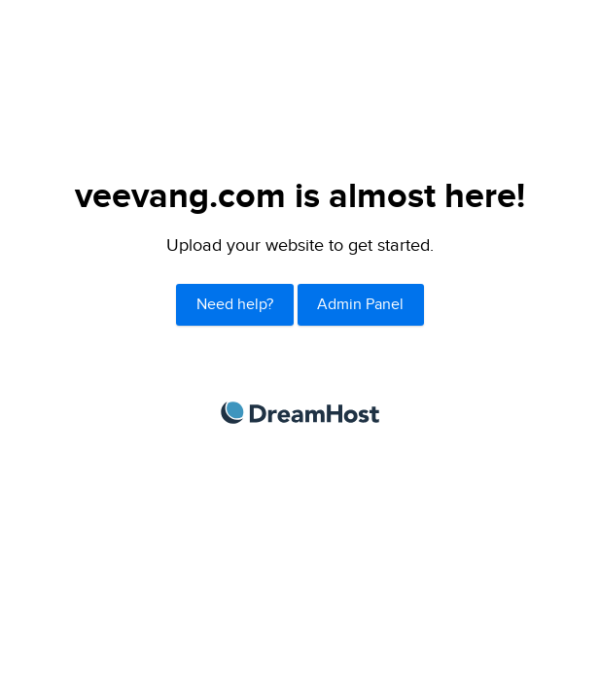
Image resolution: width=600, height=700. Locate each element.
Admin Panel (360, 305)
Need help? (235, 305)
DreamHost (300, 413)
